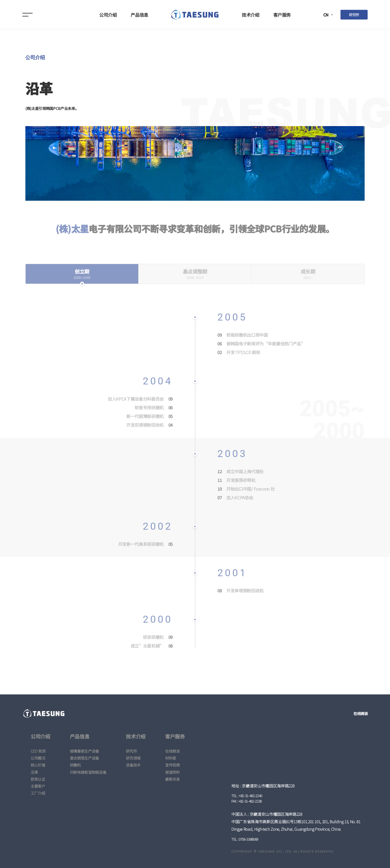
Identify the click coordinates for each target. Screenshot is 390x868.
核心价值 (38, 765)
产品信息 (139, 15)
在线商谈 (361, 713)
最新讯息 (172, 779)
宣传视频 (172, 765)
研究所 (354, 14)
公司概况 (38, 758)
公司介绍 (108, 15)
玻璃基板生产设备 (84, 751)
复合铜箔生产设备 (84, 758)
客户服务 (282, 15)
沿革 (34, 772)
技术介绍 (251, 15)
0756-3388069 (248, 839)
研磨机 (75, 765)
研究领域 (133, 758)
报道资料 (172, 772)
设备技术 (133, 765)
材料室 (171, 758)
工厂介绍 (38, 793)
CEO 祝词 (38, 751)
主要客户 (38, 786)
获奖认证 (38, 779)
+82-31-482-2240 (250, 796)
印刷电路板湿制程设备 (88, 772)
